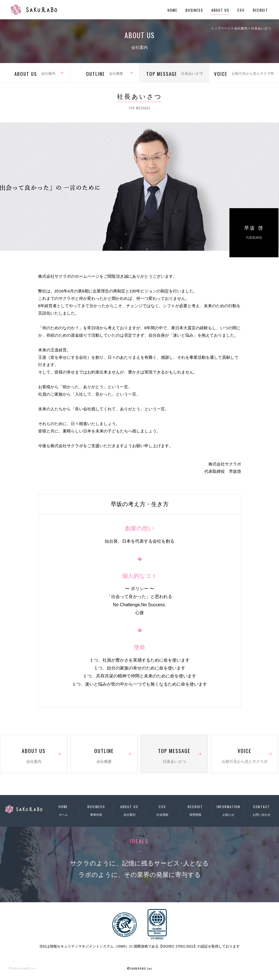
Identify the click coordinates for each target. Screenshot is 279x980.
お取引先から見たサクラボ (244, 74)
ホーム (63, 810)
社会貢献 (162, 810)
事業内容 (96, 810)
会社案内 (35, 74)
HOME (172, 10)
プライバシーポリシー (22, 968)
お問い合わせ (262, 810)
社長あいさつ (174, 74)
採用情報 (195, 810)
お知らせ (228, 810)
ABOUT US (220, 10)
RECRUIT (260, 10)
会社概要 (105, 74)
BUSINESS (194, 10)
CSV (241, 10)
